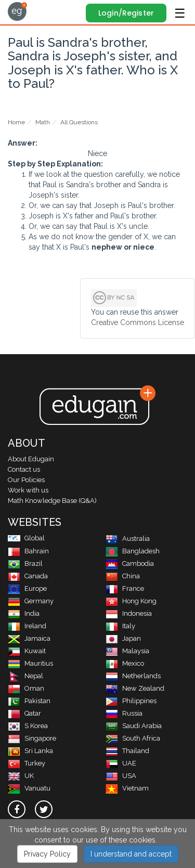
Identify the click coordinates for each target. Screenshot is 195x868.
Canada (28, 576)
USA (121, 776)
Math (43, 122)
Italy (120, 626)
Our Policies (26, 480)
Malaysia (127, 651)
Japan (123, 638)
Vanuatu (29, 788)
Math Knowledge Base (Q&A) (52, 501)
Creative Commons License (138, 322)
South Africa (133, 738)
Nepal (25, 676)
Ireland (27, 626)
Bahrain (28, 551)
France (125, 588)
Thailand (127, 751)
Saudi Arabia (134, 726)
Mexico (125, 663)
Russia (124, 713)
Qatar (24, 713)
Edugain (17, 11)
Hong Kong (131, 601)
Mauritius (30, 663)
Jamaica (29, 638)
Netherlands (133, 676)
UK (21, 776)
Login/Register (126, 13)
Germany (31, 601)
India (24, 613)
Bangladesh (133, 551)
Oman (26, 688)
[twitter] (44, 809)
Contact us (24, 469)
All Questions (79, 122)
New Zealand (135, 688)
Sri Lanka (30, 751)
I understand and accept (131, 854)
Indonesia (129, 613)
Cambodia (130, 563)
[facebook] (17, 809)
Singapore (32, 738)
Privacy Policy (47, 854)
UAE (121, 763)
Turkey (27, 763)
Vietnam (127, 788)
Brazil (25, 563)
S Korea (28, 726)
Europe (27, 588)
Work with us (28, 490)
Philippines (131, 701)
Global (26, 538)
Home (16, 122)
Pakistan (29, 701)
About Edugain (31, 459)
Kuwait (27, 651)
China (123, 576)
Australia (128, 539)
